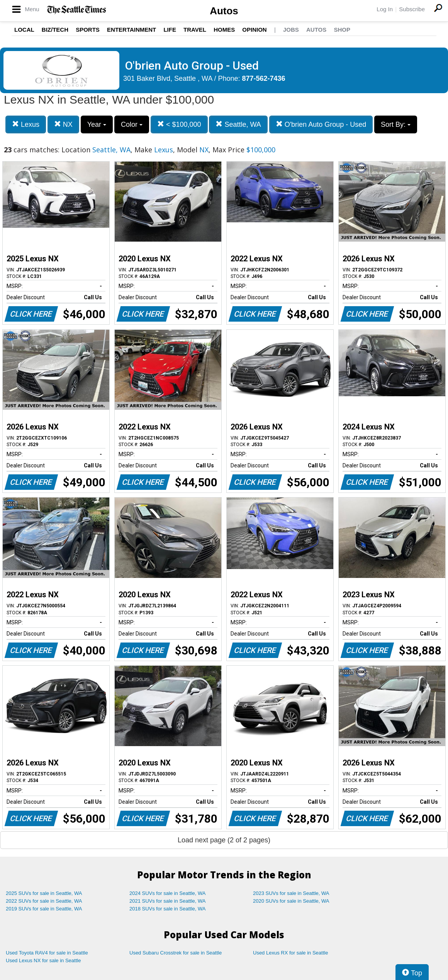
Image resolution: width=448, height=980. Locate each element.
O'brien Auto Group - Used (321, 124)
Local (24, 30)
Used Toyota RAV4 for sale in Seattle (47, 953)
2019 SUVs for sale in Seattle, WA (44, 909)
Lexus (26, 124)
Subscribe (412, 9)
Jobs (291, 30)
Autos (224, 11)
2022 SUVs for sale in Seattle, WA (44, 901)
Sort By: (396, 124)
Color (132, 124)
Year (97, 124)
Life (170, 30)
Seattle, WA (238, 124)
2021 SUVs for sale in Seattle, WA (168, 901)
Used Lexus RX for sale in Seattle (290, 953)
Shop (342, 30)
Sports (88, 30)
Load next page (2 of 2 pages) (224, 840)
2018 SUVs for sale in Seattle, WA (168, 909)
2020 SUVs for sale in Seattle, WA (291, 901)
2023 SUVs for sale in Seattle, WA (291, 893)
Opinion (254, 30)
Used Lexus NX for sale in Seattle (43, 960)
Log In (385, 9)
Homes (224, 30)
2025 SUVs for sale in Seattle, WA (44, 893)
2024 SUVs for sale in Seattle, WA (168, 893)
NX (63, 124)
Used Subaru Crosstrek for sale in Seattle (176, 953)
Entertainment (132, 30)
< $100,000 (179, 124)
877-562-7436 (264, 78)
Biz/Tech (55, 30)
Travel (195, 30)
